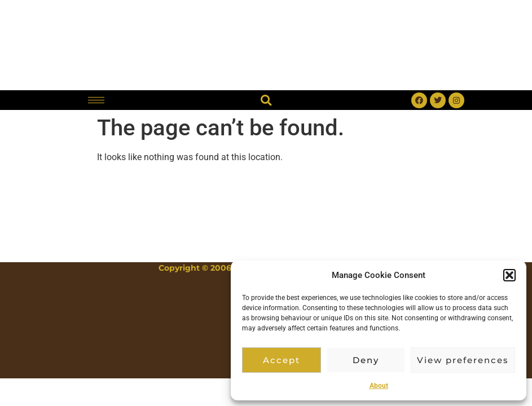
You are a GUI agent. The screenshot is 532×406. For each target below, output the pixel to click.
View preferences (463, 360)
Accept (282, 360)
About (379, 386)
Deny (366, 360)
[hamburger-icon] (96, 100)
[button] (509, 275)
